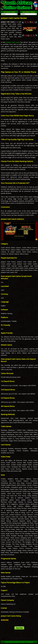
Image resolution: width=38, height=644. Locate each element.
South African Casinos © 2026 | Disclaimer (19, 642)
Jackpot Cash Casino (13, 42)
